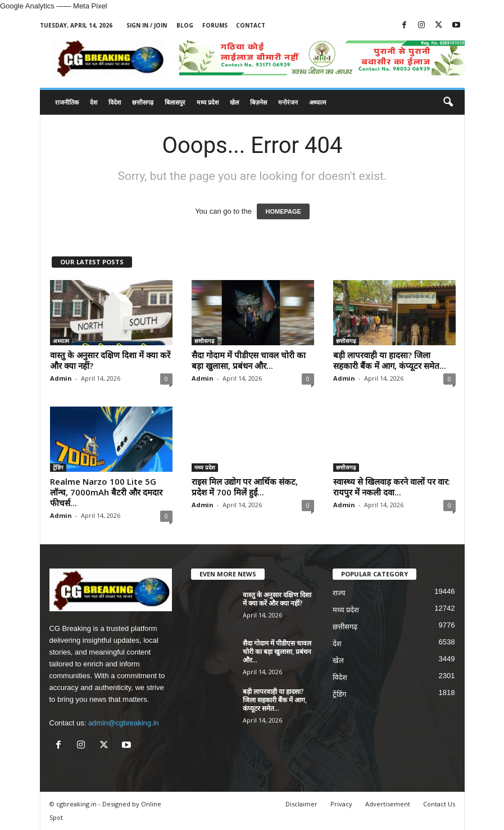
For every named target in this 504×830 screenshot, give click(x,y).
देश (94, 102)
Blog (185, 25)
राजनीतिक (67, 102)
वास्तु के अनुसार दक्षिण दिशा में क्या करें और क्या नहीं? (110, 360)
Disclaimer (301, 804)
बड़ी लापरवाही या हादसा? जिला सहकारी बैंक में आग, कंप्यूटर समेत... (390, 360)
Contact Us (439, 804)
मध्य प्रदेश (208, 102)
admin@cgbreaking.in (124, 723)
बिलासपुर (175, 102)
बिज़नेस (258, 102)
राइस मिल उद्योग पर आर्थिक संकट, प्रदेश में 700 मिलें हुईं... (245, 487)
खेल (234, 102)
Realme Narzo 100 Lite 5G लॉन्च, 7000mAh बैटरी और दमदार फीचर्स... (106, 492)
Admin (61, 378)
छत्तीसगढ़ (143, 102)
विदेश (115, 102)
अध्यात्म (318, 102)
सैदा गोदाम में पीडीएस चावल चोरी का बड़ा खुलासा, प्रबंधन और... (249, 360)
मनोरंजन (288, 102)
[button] (448, 102)
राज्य (339, 593)
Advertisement (388, 804)
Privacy (341, 804)
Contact (251, 25)
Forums (215, 25)
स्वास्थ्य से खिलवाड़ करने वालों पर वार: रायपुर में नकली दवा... (392, 487)
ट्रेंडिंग (58, 467)
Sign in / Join (147, 25)
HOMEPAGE (283, 211)
